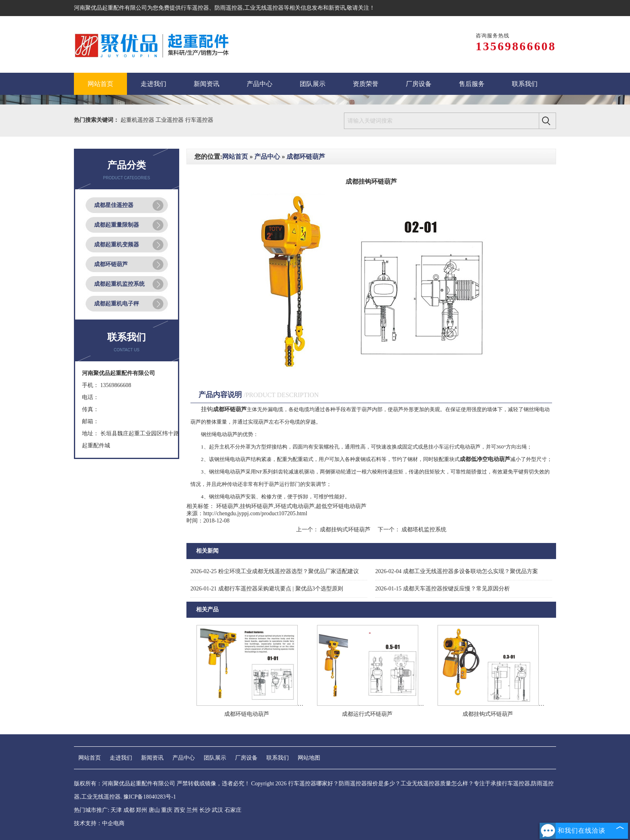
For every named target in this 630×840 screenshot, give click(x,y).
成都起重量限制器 (117, 225)
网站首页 (235, 157)
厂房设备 (246, 758)
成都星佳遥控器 (114, 205)
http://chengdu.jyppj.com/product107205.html (255, 513)
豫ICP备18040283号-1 (150, 797)
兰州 (192, 810)
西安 (180, 810)
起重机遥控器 (138, 120)
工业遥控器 (170, 120)
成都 (129, 810)
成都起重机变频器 (117, 245)
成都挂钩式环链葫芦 (345, 530)
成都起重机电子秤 (117, 304)
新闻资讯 (152, 758)
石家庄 (233, 810)
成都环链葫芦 (111, 264)
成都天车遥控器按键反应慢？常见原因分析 (443, 589)
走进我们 (121, 758)
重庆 (167, 810)
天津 (116, 810)
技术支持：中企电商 (99, 823)
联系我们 (278, 758)
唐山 (154, 810)
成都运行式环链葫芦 (367, 714)
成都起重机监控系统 (119, 284)
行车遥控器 (195, 8)
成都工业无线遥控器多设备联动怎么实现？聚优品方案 (457, 571)
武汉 (217, 810)
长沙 (205, 810)
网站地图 (309, 758)
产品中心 (267, 157)
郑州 (141, 810)
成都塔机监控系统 (423, 530)
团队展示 (215, 758)
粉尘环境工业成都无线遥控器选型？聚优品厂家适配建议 (275, 571)
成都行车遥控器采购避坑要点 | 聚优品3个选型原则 (267, 589)
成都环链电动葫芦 (247, 714)
